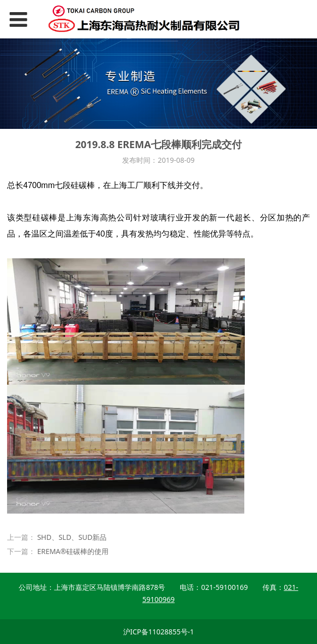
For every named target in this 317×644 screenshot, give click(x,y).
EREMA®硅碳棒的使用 (73, 551)
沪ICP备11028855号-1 (159, 632)
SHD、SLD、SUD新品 (72, 537)
